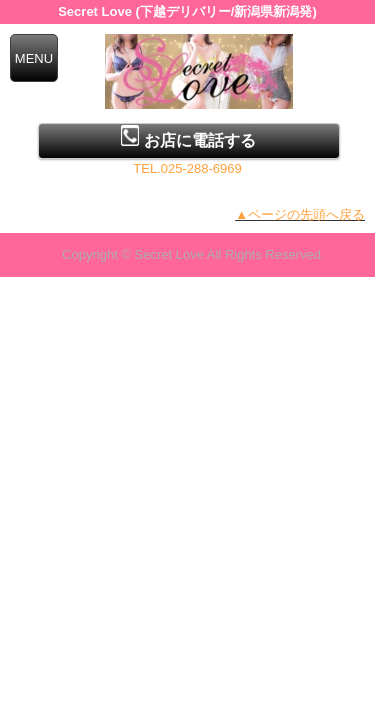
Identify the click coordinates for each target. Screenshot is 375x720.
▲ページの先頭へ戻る (300, 214)
